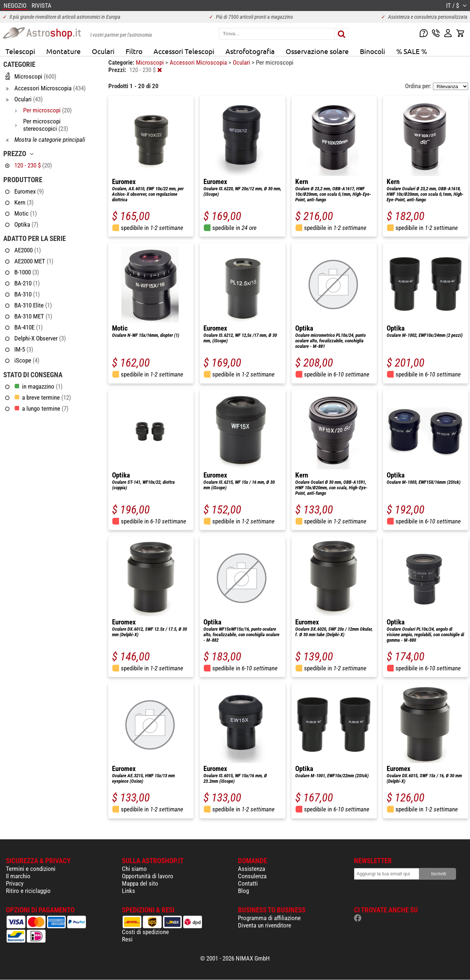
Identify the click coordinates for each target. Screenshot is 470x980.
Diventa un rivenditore (265, 925)
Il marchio (18, 876)
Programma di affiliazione (269, 918)
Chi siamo (134, 869)
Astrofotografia (250, 51)
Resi (127, 939)
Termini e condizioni (31, 869)
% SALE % (412, 51)
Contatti (248, 883)
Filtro (134, 51)
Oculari (103, 51)
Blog (243, 891)
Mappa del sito (140, 883)
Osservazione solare (317, 51)
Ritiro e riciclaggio (28, 891)
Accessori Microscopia (199, 62)
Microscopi (151, 62)
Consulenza (252, 876)
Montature (64, 51)
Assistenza (252, 869)
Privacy (15, 883)
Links (129, 891)
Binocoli (373, 51)
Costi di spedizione (145, 932)
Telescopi (20, 51)
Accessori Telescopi (184, 51)
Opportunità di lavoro (148, 876)
